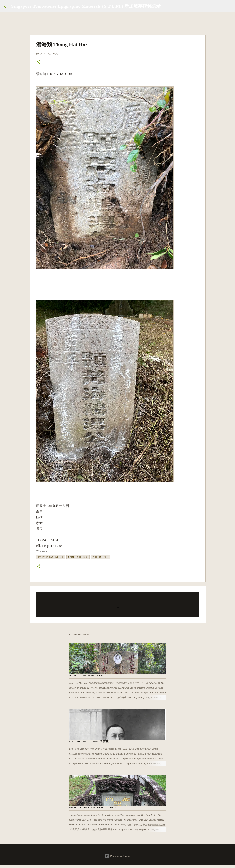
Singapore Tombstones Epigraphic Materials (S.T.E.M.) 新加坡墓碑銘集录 (86, 6)
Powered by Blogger (117, 856)
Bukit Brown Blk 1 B (51, 557)
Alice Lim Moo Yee (86, 675)
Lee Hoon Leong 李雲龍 (89, 741)
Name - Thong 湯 (78, 557)
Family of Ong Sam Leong (93, 807)
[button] (39, 62)
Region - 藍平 (101, 557)
